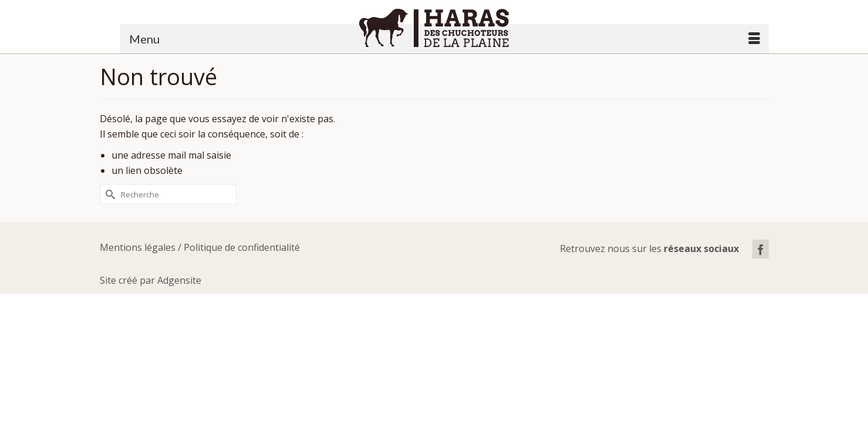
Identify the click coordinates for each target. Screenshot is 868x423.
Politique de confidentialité (242, 274)
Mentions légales (138, 274)
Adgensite (179, 307)
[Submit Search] (109, 221)
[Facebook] (761, 276)
